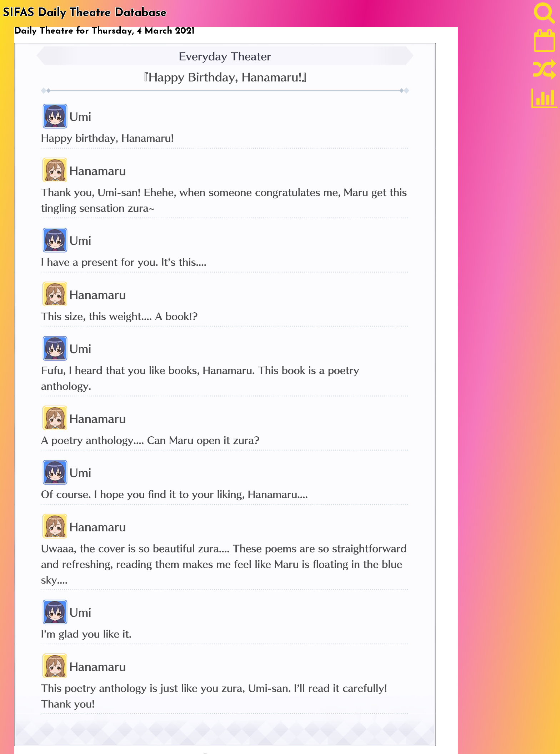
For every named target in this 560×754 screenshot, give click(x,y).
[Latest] (545, 43)
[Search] (545, 15)
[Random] (545, 73)
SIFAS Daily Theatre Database (85, 13)
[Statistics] (545, 101)
